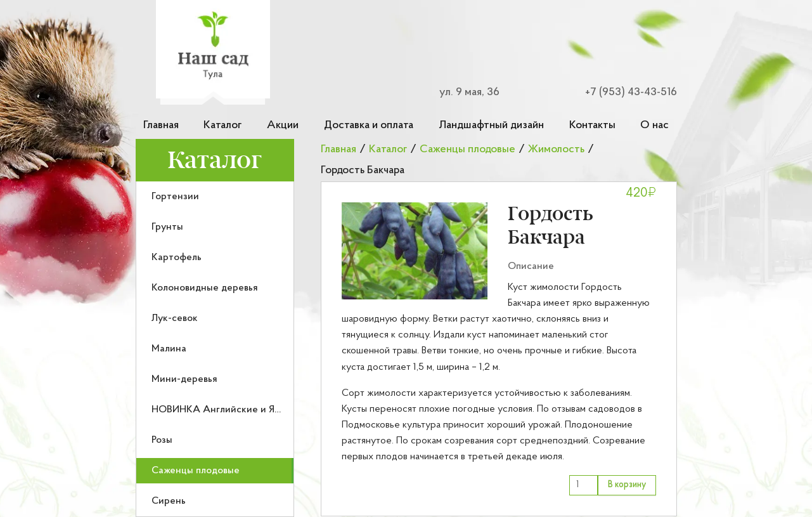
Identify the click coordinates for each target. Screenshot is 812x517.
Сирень (169, 501)
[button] (415, 251)
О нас (654, 125)
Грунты (167, 227)
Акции (283, 125)
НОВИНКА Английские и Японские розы (244, 410)
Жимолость (556, 149)
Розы (162, 440)
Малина (169, 349)
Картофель (177, 258)
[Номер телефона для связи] (623, 92)
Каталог (222, 125)
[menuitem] (215, 197)
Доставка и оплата (369, 125)
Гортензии (175, 197)
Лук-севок (175, 318)
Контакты (592, 125)
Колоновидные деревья (205, 288)
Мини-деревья (184, 379)
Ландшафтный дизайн (491, 125)
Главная (161, 125)
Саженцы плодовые (196, 471)
